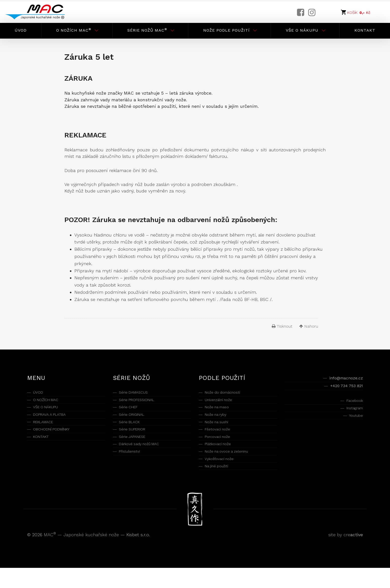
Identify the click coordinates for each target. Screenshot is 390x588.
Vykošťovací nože (223, 476)
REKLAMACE (46, 430)
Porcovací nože (221, 448)
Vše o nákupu (302, 30)
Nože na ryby (219, 421)
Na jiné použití (219, 485)
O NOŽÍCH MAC (49, 402)
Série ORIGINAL (135, 421)
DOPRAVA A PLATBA (53, 421)
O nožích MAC (74, 30)
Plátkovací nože (221, 458)
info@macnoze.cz (342, 379)
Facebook (353, 405)
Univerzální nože (222, 402)
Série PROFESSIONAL (141, 402)
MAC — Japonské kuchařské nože (82, 555)
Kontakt (365, 30)
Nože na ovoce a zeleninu (232, 467)
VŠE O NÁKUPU (49, 412)
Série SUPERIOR (135, 439)
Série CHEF (131, 412)
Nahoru (309, 326)
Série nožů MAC (147, 30)
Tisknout (282, 326)
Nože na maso (220, 412)
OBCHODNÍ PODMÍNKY (57, 439)
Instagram (352, 415)
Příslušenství (132, 467)
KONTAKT (43, 448)
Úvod (21, 30)
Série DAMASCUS (137, 393)
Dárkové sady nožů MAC (145, 458)
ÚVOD (39, 393)
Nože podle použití (226, 30)
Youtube (354, 424)
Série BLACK (132, 430)
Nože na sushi (219, 430)
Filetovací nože (220, 439)
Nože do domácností (227, 393)
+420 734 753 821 (342, 389)
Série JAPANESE (136, 448)
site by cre (346, 555)
